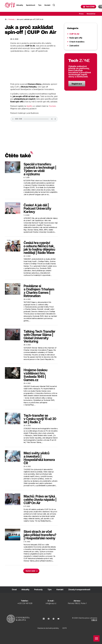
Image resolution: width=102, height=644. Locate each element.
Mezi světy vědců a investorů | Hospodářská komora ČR (39, 458)
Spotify (29, 106)
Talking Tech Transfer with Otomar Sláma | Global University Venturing (39, 336)
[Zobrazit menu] (96, 638)
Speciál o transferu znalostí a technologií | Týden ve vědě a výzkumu (40, 169)
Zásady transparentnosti (79, 590)
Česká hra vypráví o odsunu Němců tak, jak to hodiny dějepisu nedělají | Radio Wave (39, 248)
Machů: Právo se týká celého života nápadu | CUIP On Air (40, 500)
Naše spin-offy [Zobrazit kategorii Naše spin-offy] (76, 38)
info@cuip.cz (51, 603)
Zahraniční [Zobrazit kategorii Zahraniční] (74, 46)
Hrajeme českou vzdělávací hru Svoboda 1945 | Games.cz (35, 375)
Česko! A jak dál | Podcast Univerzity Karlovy (37, 208)
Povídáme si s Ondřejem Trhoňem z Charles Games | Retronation (39, 291)
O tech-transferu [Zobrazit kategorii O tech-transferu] (77, 42)
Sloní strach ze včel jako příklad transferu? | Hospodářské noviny (40, 535)
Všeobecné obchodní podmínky (48, 628)
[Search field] (68, 5)
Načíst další (32, 571)
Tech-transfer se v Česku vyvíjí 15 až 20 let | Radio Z (40, 419)
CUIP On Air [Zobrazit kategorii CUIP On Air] (74, 34)
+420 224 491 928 (25, 603)
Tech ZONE (92, 7)
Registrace (77, 84)
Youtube (52, 106)
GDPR (64, 628)
